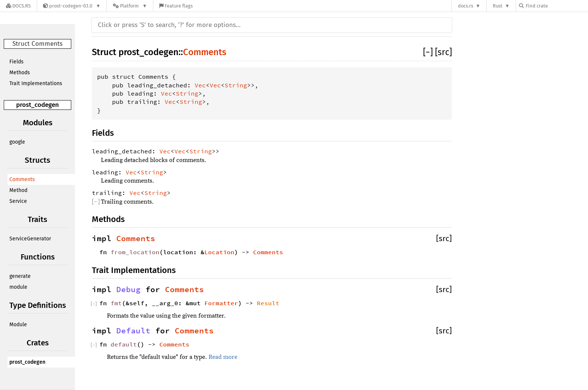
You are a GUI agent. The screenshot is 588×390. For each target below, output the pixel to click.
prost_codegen (37, 105)
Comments (22, 179)
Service (18, 201)
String (236, 85)
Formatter (221, 303)
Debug (128, 289)
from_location (135, 252)
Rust (498, 6)
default (124, 344)
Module (18, 325)
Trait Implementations (36, 83)
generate (20, 276)
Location (219, 252)
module (18, 287)
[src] (443, 52)
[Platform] (130, 6)
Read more (223, 357)
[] (429, 52)
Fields (16, 62)
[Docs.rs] (18, 6)
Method (18, 190)
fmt (116, 303)
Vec (200, 85)
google (17, 142)
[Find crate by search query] (556, 6)
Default (133, 331)
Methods (20, 73)
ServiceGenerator (30, 239)
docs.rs (466, 6)
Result (268, 303)
